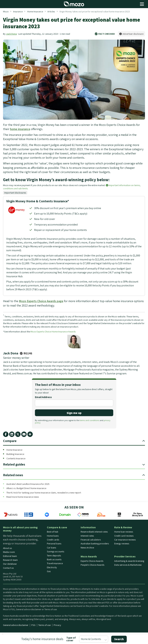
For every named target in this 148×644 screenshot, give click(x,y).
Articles (51, 11)
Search (119, 639)
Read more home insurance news (23, 497)
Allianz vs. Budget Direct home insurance (26, 488)
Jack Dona (11, 34)
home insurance (20, 129)
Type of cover (71, 639)
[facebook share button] (6, 434)
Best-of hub (53, 532)
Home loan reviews (124, 532)
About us (7, 548)
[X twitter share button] (18, 434)
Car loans (51, 548)
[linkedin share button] (12, 434)
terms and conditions (90, 420)
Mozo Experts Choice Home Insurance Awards (53, 331)
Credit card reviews (124, 536)
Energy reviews (122, 544)
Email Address (43, 397)
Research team (10, 560)
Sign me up (74, 413)
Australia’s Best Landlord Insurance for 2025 (28, 484)
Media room (9, 552)
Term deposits (54, 556)
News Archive (87, 548)
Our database (10, 564)
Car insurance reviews (125, 540)
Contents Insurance (16, 458)
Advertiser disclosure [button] (131, 34)
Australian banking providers (95, 544)
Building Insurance (15, 454)
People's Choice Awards (92, 565)
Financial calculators (91, 540)
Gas (49, 571)
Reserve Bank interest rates (94, 532)
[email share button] (24, 434)
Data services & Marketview (128, 565)
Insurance (18, 11)
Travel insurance (55, 563)
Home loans (53, 536)
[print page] (30, 434)
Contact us (8, 568)
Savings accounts (56, 552)
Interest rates (87, 536)
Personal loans (54, 544)
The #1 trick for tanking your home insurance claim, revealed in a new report (44, 493)
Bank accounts (54, 560)
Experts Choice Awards (92, 561)
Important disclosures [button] (15, 193)
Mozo (6, 11)
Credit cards (53, 540)
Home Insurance (35, 11)
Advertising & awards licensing (129, 561)
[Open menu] (142, 4)
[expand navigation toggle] (144, 441)
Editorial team (10, 556)
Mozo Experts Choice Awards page (41, 301)
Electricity (52, 567)
